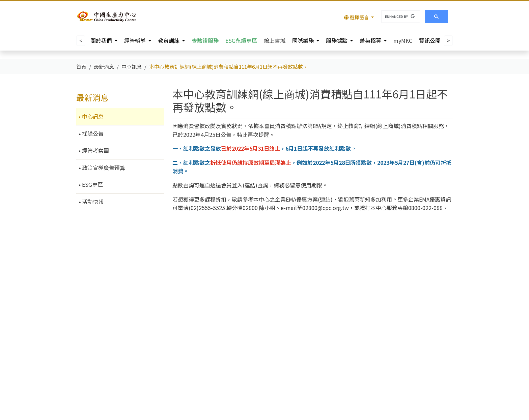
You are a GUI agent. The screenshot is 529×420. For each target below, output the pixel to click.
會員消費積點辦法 (286, 126)
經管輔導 (136, 40)
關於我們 (102, 40)
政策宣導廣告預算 (103, 168)
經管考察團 (95, 150)
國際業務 (304, 40)
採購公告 (92, 133)
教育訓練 (169, 40)
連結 (250, 185)
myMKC (403, 40)
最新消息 (92, 97)
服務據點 (337, 40)
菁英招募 (371, 40)
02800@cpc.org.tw (326, 208)
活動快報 (92, 202)
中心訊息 (92, 116)
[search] (400, 17)
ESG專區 (92, 184)
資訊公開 (430, 40)
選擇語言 (357, 17)
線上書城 (275, 40)
